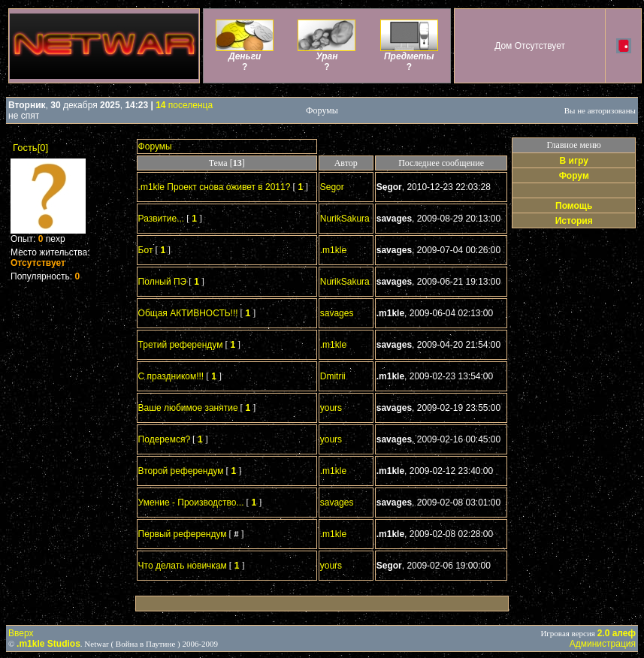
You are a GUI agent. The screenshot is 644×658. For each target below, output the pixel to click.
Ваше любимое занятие (188, 408)
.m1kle (333, 250)
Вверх (21, 633)
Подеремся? (164, 439)
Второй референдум (181, 471)
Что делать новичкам (183, 566)
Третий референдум (181, 345)
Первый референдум (183, 534)
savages (337, 313)
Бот (146, 250)
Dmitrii (333, 376)
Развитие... (162, 219)
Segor (332, 187)
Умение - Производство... (191, 503)
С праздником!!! (171, 376)
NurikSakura (345, 219)
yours (331, 408)
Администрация (603, 644)
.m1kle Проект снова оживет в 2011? (215, 187)
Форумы (155, 146)
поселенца (184, 105)
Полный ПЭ (163, 282)
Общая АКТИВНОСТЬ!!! (188, 313)
